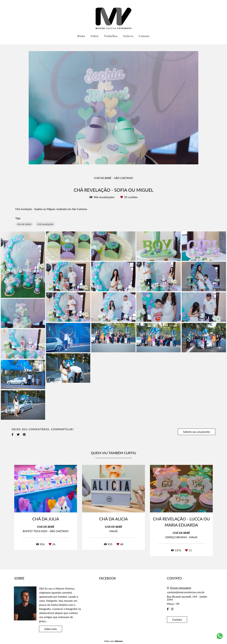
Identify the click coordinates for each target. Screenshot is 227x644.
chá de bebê (24, 224)
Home (81, 36)
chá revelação (45, 224)
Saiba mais (50, 629)
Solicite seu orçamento (197, 432)
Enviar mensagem (181, 588)
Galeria (128, 36)
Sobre (95, 36)
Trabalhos (111, 36)
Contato (144, 36)
